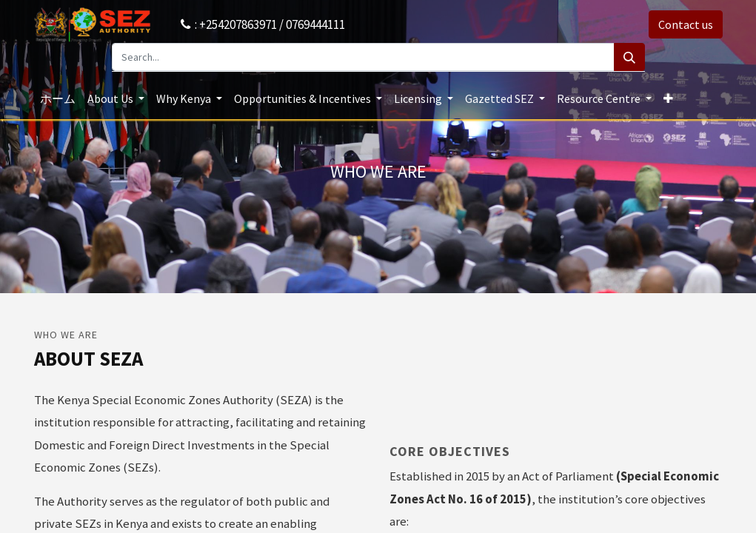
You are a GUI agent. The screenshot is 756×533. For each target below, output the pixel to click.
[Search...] (363, 57)
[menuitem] (58, 98)
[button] (668, 98)
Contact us (686, 24)
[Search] (629, 57)
